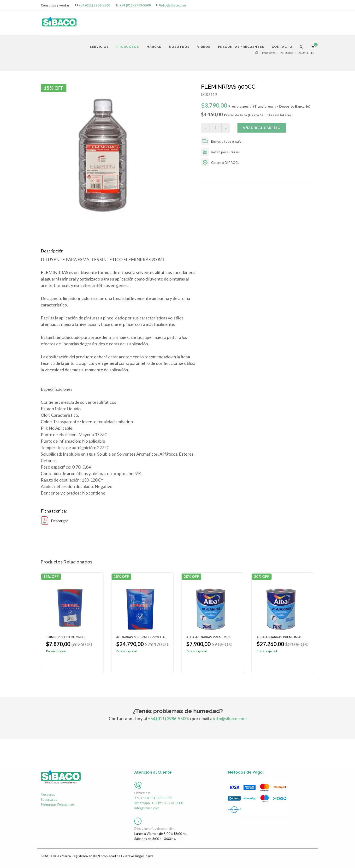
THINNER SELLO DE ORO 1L (66, 637)
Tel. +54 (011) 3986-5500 (153, 798)
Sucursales (49, 799)
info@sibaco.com (173, 5)
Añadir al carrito (262, 128)
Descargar (54, 520)
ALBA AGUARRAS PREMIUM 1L (209, 637)
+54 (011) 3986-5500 (94, 5)
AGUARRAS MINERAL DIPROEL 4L (141, 637)
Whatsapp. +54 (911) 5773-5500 (159, 803)
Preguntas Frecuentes (58, 804)
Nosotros (48, 794)
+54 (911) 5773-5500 (135, 5)
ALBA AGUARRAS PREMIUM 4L (279, 637)
